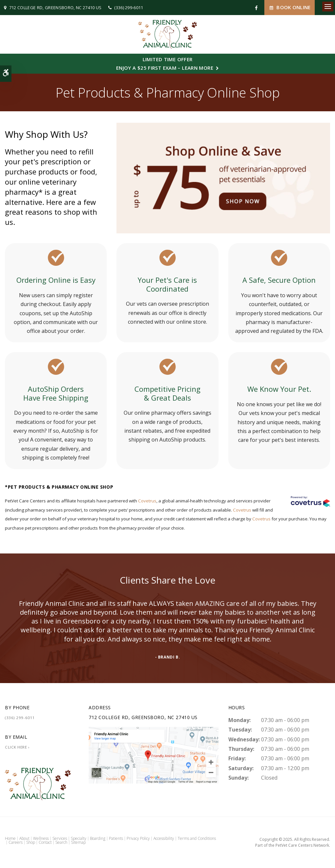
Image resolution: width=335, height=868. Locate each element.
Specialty (79, 838)
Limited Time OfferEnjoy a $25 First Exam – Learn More (165, 63)
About (24, 838)
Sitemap (78, 842)
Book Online (290, 7)
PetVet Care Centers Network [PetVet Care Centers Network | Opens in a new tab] (302, 845)
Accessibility (164, 838)
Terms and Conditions (197, 838)
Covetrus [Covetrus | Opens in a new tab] (147, 501)
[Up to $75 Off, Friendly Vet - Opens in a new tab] (223, 177)
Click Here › (17, 747)
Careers (16, 842)
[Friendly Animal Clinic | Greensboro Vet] (154, 754)
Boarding (98, 838)
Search (61, 842)
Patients (116, 838)
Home (10, 838)
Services (60, 838)
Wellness (41, 838)
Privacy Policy (138, 838)
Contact (45, 842)
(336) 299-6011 (129, 8)
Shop (31, 842)
